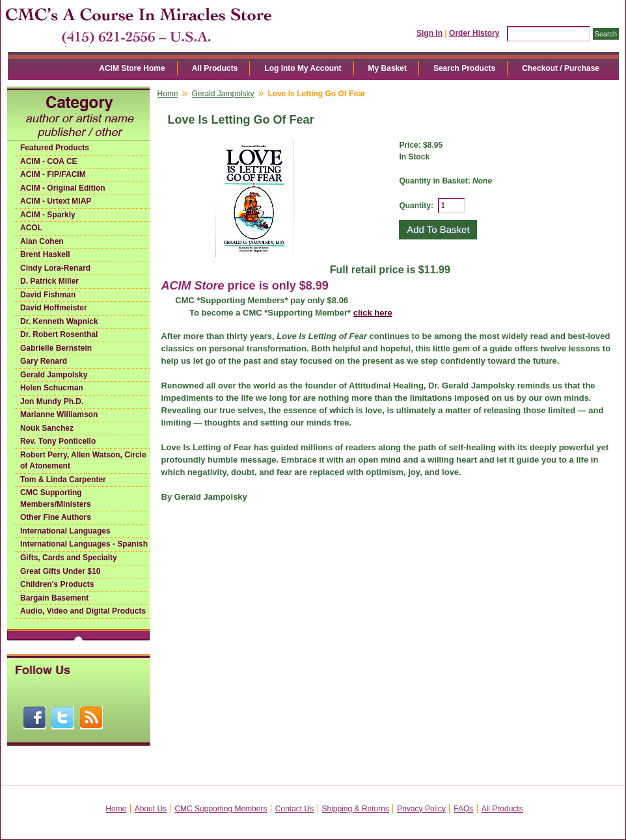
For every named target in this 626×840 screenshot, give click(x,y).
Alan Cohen (42, 241)
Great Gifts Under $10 (60, 571)
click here (373, 313)
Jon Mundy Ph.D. (52, 401)
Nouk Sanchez (47, 428)
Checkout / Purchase (561, 68)
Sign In (429, 33)
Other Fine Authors (56, 517)
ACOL (31, 228)
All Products (215, 68)
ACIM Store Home (132, 68)
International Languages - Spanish (84, 544)
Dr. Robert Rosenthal (59, 334)
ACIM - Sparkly (48, 215)
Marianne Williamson (59, 414)
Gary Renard (44, 361)
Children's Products (57, 584)
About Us (151, 809)
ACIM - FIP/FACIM (53, 174)
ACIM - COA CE (49, 161)
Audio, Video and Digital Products (83, 611)
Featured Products (55, 148)
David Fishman (48, 295)
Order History (474, 33)
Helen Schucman (52, 388)
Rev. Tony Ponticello (58, 441)
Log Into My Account (303, 68)
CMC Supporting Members (221, 809)
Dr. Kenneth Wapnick (59, 321)
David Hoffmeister (54, 308)
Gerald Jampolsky (54, 375)
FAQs (463, 809)
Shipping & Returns (356, 809)
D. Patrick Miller (49, 281)
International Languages (65, 531)
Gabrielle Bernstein (56, 348)
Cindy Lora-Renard (55, 268)
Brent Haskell (45, 254)
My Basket (388, 68)
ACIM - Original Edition (63, 188)
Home (168, 94)
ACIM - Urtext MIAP (56, 201)
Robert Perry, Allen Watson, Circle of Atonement (83, 461)
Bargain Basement (54, 598)
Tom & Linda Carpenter (63, 480)
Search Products (464, 68)
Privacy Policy (421, 809)
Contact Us (294, 809)
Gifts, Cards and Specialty (69, 558)
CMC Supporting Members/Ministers (56, 498)
